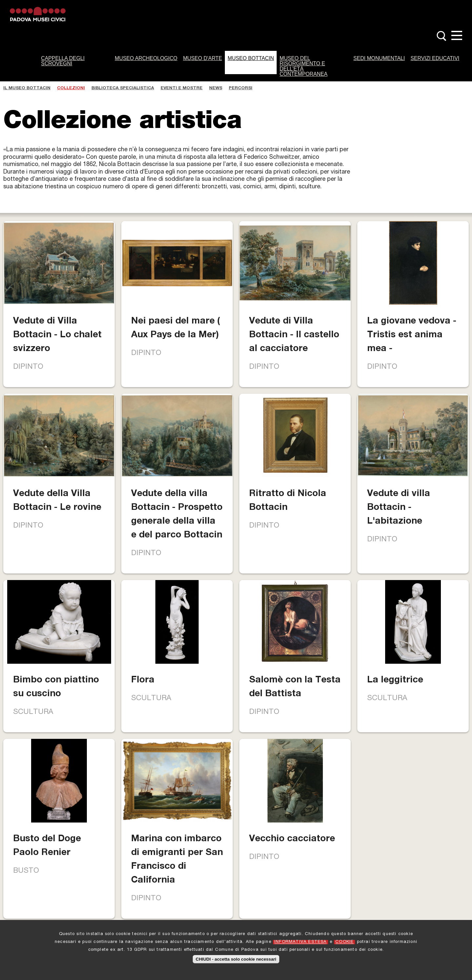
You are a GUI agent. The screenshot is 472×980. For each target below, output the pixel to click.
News (216, 88)
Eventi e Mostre (182, 88)
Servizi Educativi (435, 58)
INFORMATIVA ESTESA (301, 942)
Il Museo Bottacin (27, 88)
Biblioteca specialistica (123, 88)
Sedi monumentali (379, 58)
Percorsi (241, 88)
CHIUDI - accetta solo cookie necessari (236, 959)
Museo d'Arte (202, 58)
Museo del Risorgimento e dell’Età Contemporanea (304, 66)
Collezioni (71, 88)
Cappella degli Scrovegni (63, 61)
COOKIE (344, 942)
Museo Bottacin (251, 58)
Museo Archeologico (146, 58)
